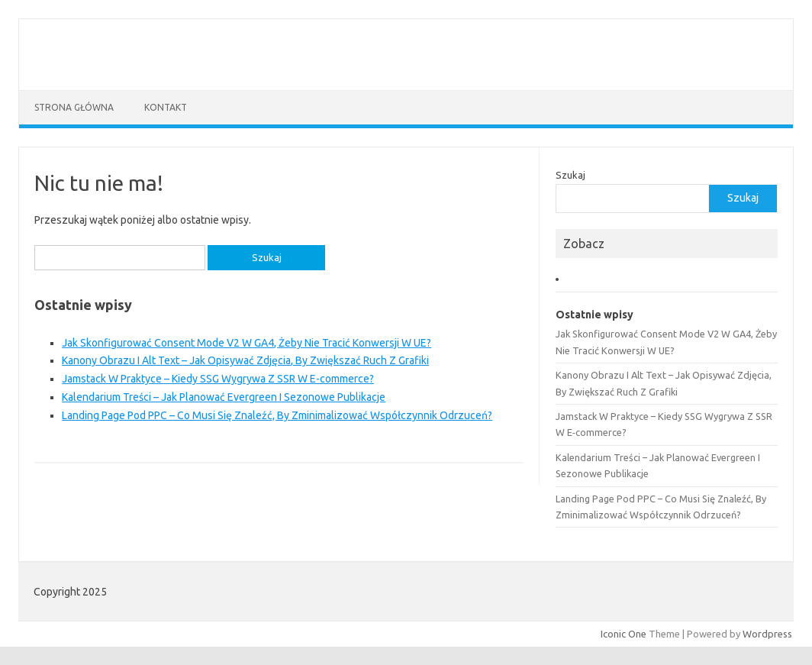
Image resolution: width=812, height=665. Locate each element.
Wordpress (767, 634)
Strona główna (74, 107)
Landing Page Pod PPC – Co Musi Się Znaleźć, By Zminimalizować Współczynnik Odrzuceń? (277, 415)
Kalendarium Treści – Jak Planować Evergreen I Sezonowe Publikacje (224, 397)
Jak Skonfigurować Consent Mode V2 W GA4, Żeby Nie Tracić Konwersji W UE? (246, 343)
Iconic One (623, 634)
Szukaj (570, 175)
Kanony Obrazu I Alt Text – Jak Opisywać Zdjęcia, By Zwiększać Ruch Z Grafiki (245, 360)
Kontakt (166, 107)
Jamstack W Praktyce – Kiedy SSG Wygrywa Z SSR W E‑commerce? (218, 379)
